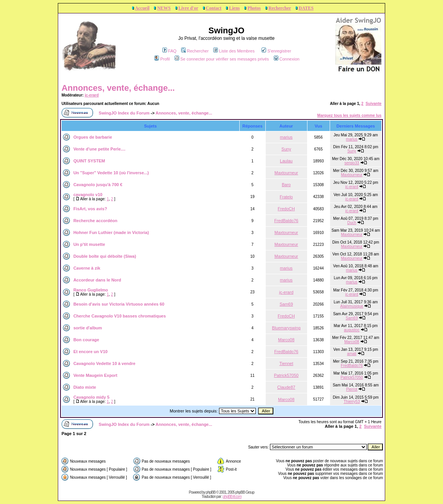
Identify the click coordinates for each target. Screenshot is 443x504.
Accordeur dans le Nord (97, 280)
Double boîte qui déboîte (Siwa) (105, 256)
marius (286, 137)
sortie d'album (88, 328)
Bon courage (86, 340)
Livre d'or (188, 8)
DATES (306, 8)
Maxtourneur (286, 173)
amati (351, 354)
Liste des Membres (234, 51)
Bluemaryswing (286, 328)
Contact (214, 8)
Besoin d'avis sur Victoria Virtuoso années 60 (119, 304)
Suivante (374, 104)
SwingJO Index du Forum (124, 113)
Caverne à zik (87, 268)
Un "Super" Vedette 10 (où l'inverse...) (111, 173)
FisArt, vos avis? (90, 209)
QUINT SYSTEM (89, 161)
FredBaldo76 (286, 221)
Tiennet (286, 363)
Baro (286, 185)
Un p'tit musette (89, 244)
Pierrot (352, 389)
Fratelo (286, 197)
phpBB (211, 492)
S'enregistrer (276, 51)
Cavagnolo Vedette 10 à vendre (105, 363)
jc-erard (92, 95)
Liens (234, 8)
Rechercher (280, 8)
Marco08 (286, 340)
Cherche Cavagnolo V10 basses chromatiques (120, 316)
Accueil (142, 8)
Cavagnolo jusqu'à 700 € (98, 185)
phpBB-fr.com (232, 497)
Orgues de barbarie (93, 137)
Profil (162, 59)
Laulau (286, 161)
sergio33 (351, 163)
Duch (352, 223)
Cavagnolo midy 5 (92, 397)
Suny (286, 149)
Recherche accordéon (96, 221)
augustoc (352, 330)
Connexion (287, 59)
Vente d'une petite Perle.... (100, 149)
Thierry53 (351, 402)
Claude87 (286, 387)
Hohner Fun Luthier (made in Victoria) (111, 232)
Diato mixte (85, 387)
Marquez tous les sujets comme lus (350, 115)
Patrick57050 (286, 375)
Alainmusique (352, 306)
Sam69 (286, 304)
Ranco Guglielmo (91, 290)
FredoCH (286, 209)
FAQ (169, 51)
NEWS (164, 8)
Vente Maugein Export (96, 375)
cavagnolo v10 (88, 195)
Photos (254, 8)
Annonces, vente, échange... (118, 88)
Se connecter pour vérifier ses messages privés (222, 59)
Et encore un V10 (91, 352)
